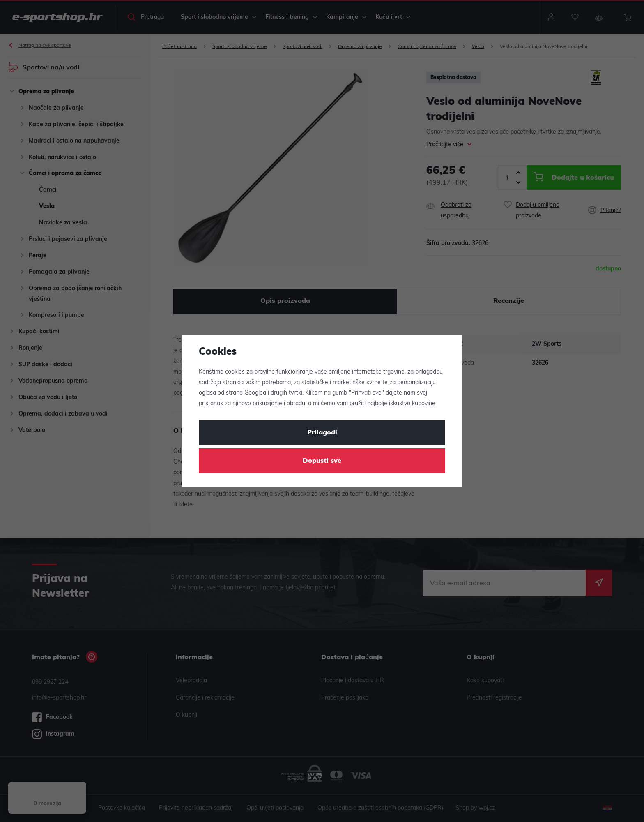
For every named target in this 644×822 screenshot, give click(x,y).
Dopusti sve (322, 461)
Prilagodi (322, 433)
